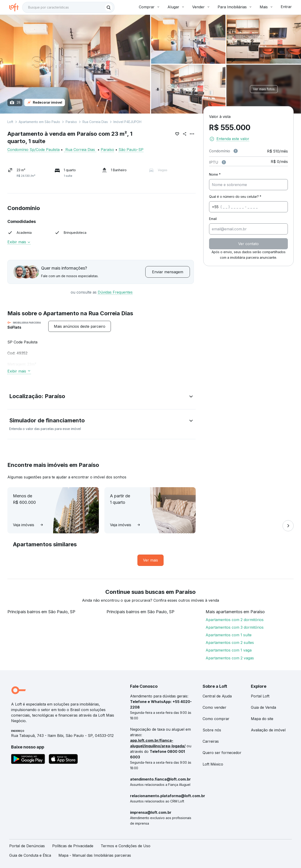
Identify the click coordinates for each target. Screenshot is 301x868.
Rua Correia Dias (95, 122)
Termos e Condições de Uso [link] (126, 846)
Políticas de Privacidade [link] (73, 846)
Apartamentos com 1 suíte (229, 635)
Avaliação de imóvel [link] (268, 730)
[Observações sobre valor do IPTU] (224, 162)
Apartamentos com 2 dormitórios (235, 620)
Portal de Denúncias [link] (27, 846)
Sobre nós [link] (212, 730)
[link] (150, 560)
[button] (102, 397)
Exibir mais (19, 242)
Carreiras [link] (211, 741)
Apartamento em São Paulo (39, 122)
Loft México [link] (213, 764)
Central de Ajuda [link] (217, 696)
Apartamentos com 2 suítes (230, 643)
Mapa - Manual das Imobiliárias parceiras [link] (95, 855)
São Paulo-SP (131, 150)
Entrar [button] (286, 7)
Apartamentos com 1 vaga (229, 650)
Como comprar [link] (216, 719)
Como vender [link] (214, 707)
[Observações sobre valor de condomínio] (236, 151)
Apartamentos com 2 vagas (230, 658)
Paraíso (71, 122)
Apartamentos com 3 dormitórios (235, 627)
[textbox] (68, 7)
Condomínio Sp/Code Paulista (33, 150)
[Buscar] (109, 7)
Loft (10, 122)
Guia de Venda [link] (263, 707)
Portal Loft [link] (260, 696)
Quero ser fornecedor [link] (222, 753)
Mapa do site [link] (262, 719)
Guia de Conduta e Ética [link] (30, 855)
